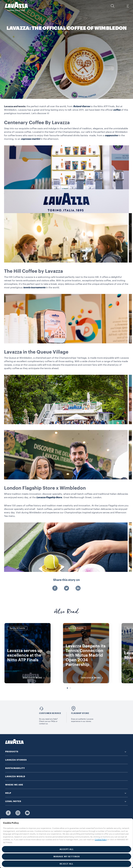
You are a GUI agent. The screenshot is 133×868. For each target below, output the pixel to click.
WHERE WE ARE (14, 785)
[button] (113, 6)
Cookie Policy (101, 840)
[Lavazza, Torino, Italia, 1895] (15, 7)
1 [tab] (67, 688)
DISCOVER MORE (35, 678)
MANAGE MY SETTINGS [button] (67, 857)
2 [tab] (70, 688)
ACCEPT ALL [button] (67, 849)
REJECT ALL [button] (66, 864)
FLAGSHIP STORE (80, 713)
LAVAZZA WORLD (15, 776)
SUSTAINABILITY (15, 768)
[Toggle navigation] (128, 6)
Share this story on (66, 580)
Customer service (50, 713)
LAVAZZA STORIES (16, 760)
